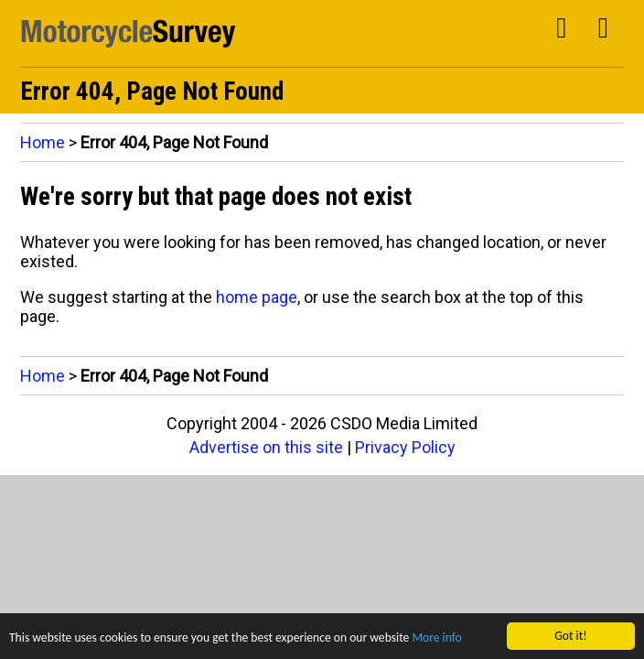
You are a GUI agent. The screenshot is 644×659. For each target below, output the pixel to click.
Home (43, 142)
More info (436, 638)
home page (257, 297)
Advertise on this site (266, 447)
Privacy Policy (405, 447)
